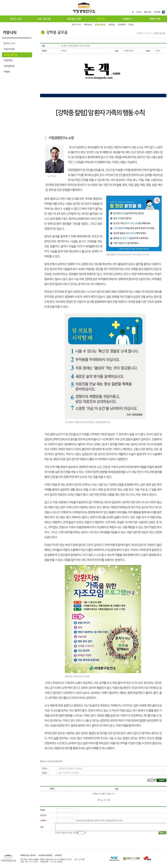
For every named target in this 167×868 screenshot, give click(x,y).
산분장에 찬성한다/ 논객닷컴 (70, 768)
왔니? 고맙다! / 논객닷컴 (69, 773)
